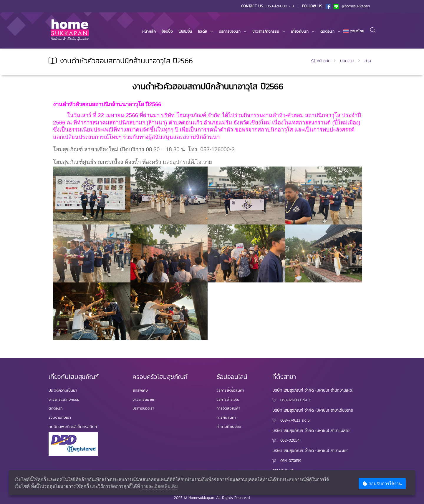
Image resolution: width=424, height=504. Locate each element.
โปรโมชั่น (185, 31)
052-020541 (290, 440)
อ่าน (368, 61)
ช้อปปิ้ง (167, 31)
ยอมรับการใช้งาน (382, 484)
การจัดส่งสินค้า (228, 408)
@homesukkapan (352, 6)
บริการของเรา (230, 31)
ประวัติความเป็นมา (63, 390)
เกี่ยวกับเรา (300, 31)
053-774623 (290, 420)
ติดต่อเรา (327, 31)
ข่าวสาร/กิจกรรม (266, 31)
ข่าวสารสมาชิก (144, 399)
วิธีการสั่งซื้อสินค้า (230, 390)
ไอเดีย (202, 31)
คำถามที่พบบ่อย (229, 426)
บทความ (347, 61)
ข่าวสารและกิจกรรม (64, 399)
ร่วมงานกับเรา (60, 417)
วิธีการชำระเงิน (228, 399)
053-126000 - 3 (280, 6)
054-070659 (291, 461)
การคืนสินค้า (226, 417)
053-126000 (291, 400)
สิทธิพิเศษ (140, 390)
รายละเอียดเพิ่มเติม (159, 486)
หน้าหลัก (149, 31)
